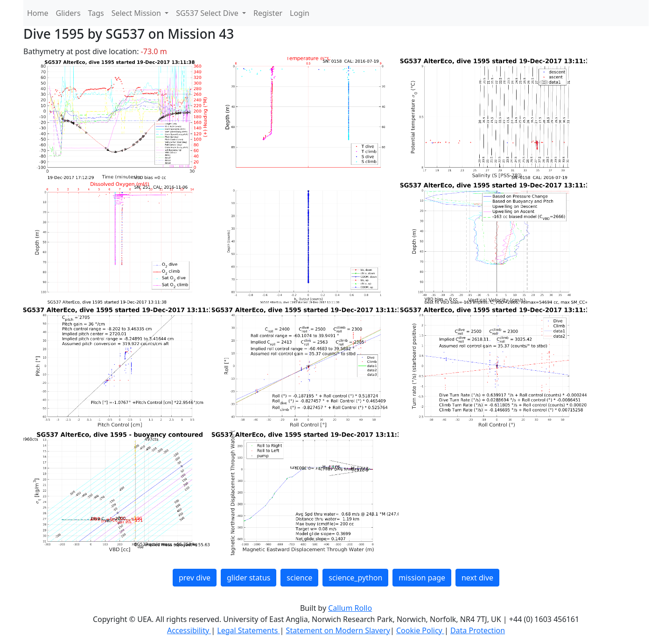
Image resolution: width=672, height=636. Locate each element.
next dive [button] (477, 578)
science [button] (299, 578)
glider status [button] (248, 578)
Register (268, 13)
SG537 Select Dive (208, 13)
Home (38, 13)
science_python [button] (355, 578)
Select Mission (137, 13)
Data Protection (478, 630)
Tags (96, 13)
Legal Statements (248, 630)
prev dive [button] (195, 578)
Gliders (68, 13)
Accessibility (189, 630)
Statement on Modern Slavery (338, 630)
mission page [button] (422, 578)
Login (300, 13)
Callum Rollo (350, 608)
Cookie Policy (420, 630)
